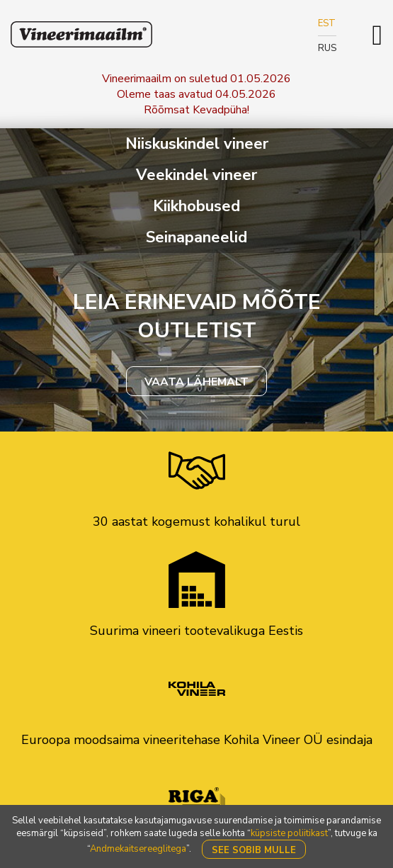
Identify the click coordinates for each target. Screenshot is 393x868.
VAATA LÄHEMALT (196, 382)
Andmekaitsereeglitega (138, 849)
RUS (327, 48)
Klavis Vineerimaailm (81, 35)
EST (327, 23)
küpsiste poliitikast (289, 833)
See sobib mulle (254, 850)
